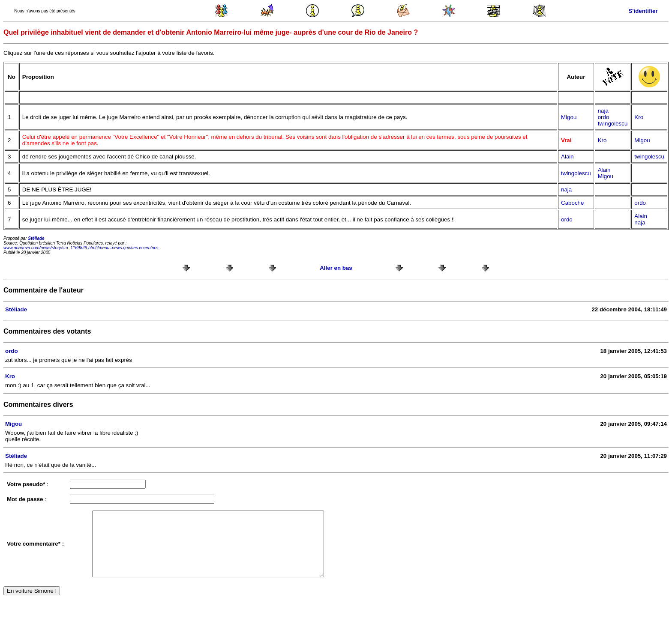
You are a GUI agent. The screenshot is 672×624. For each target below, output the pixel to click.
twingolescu (613, 124)
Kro (639, 117)
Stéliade (36, 238)
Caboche (572, 203)
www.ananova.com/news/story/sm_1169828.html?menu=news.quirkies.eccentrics (81, 248)
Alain (567, 157)
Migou (569, 117)
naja (603, 111)
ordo (604, 117)
